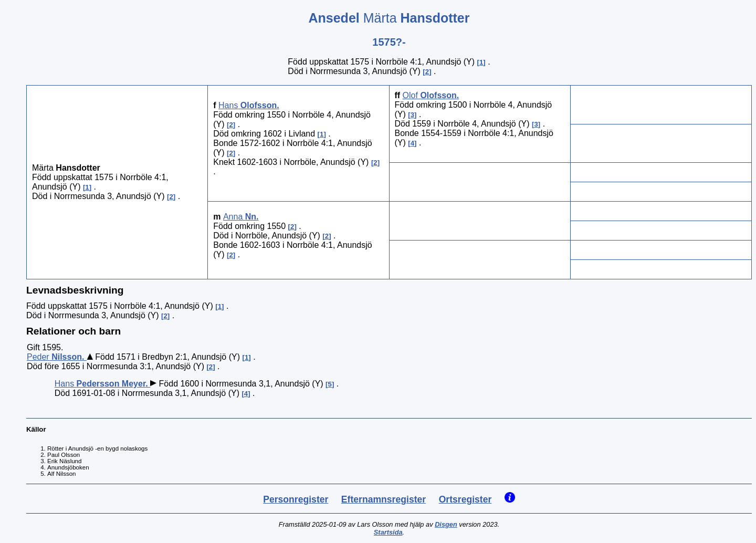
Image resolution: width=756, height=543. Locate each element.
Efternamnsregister (384, 499)
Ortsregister (465, 499)
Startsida (388, 532)
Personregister (296, 499)
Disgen (446, 524)
